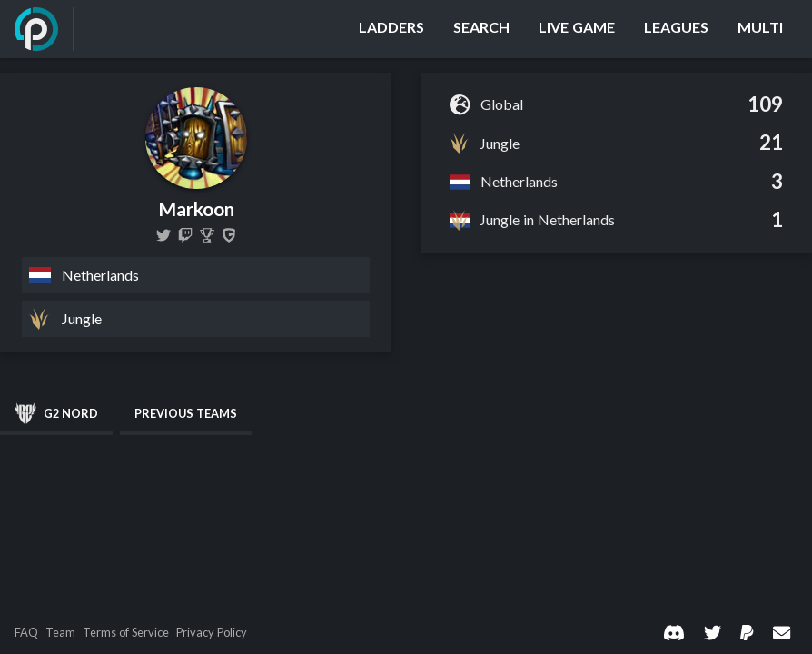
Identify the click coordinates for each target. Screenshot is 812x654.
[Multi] (760, 29)
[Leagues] (676, 29)
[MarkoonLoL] (163, 235)
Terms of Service (126, 633)
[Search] (481, 29)
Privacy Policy (212, 633)
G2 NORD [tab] (56, 413)
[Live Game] (577, 29)
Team (60, 633)
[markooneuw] (185, 235)
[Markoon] (207, 235)
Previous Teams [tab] (186, 413)
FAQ (26, 633)
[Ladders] (391, 29)
